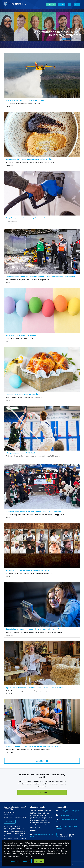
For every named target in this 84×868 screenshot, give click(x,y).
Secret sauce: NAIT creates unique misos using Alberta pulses (29, 159)
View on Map (10, 822)
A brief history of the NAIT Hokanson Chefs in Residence (27, 570)
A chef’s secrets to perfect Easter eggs (21, 335)
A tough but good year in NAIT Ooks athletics (23, 453)
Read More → (76, 39)
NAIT (64, 39)
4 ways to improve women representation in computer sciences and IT (33, 629)
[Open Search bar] (70, 5)
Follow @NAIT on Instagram (68, 811)
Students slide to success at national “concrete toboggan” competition (33, 512)
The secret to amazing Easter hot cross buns (23, 394)
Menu (77, 5)
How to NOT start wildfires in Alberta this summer (25, 100)
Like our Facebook (64, 815)
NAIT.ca (62, 5)
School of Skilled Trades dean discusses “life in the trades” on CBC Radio (34, 746)
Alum (68, 39)
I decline (27, 861)
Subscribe (51, 5)
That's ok (39, 861)
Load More (40, 761)
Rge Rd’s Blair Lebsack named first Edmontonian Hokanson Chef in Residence (35, 688)
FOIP (72, 864)
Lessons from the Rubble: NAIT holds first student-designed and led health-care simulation (41, 277)
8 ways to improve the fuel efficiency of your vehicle (26, 218)
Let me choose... (12, 861)
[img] (42, 76)
